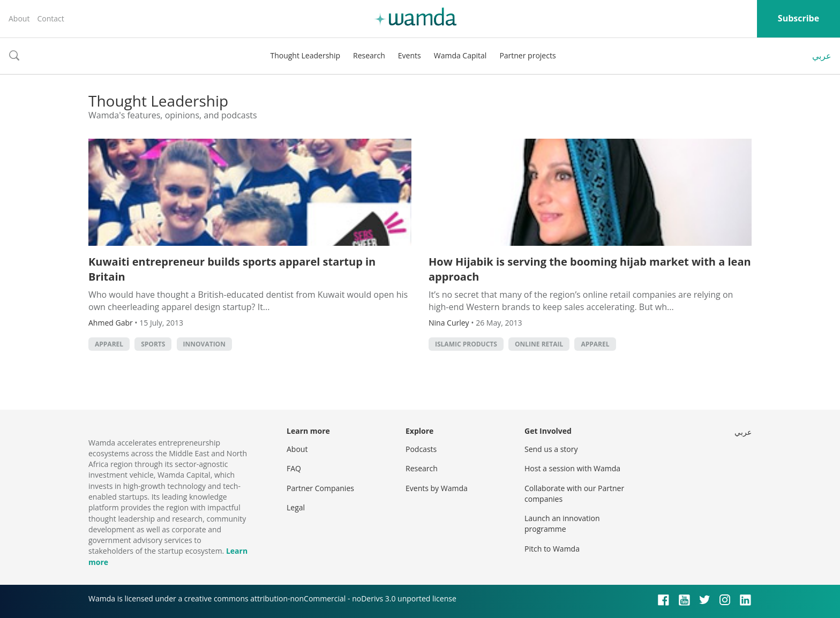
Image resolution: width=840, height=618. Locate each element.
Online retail (539, 344)
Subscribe (798, 18)
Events (410, 55)
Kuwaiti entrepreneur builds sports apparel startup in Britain (232, 269)
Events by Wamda (437, 488)
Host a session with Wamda (572, 468)
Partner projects (527, 55)
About (19, 18)
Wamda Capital (460, 55)
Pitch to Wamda (552, 549)
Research (369, 55)
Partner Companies (320, 488)
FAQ (294, 468)
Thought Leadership (305, 55)
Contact (50, 18)
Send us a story (551, 449)
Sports (153, 344)
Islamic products (466, 344)
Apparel (109, 344)
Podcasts (421, 449)
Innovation (204, 344)
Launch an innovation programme (562, 523)
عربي (822, 56)
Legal (296, 507)
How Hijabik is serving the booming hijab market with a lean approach (590, 269)
